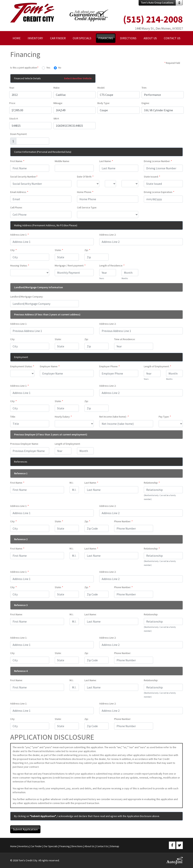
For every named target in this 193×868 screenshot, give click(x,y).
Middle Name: (62, 161)
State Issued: (152, 177)
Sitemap (115, 846)
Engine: (146, 103)
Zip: (87, 250)
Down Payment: (19, 134)
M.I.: (72, 483)
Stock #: (14, 119)
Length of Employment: (157, 366)
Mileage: (58, 103)
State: (59, 250)
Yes (48, 68)
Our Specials (51, 846)
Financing (65, 846)
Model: (101, 88)
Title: (13, 417)
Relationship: (152, 483)
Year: (12, 88)
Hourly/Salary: (63, 417)
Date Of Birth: (85, 177)
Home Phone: (85, 192)
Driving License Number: (158, 161)
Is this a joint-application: (24, 68)
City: (13, 250)
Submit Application (25, 829)
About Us (89, 846)
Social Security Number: (24, 177)
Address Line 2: (108, 235)
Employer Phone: (109, 366)
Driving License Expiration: (159, 192)
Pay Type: (165, 417)
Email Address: (19, 192)
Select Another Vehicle (78, 78)
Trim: (144, 88)
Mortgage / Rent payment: (70, 266)
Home (13, 846)
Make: (57, 88)
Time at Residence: (125, 339)
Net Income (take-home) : (114, 417)
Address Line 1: (19, 235)
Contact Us (102, 846)
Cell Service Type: (87, 207)
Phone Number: (123, 521)
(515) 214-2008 (153, 19)
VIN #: (56, 119)
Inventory (24, 846)
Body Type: (104, 103)
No (60, 68)
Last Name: (106, 161)
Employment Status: (22, 366)
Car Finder (36, 846)
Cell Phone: (16, 207)
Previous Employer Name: (24, 444)
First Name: (17, 161)
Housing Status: (20, 266)
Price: (12, 103)
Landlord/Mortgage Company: (27, 297)
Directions (77, 846)
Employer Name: (50, 366)
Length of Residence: (112, 266)
